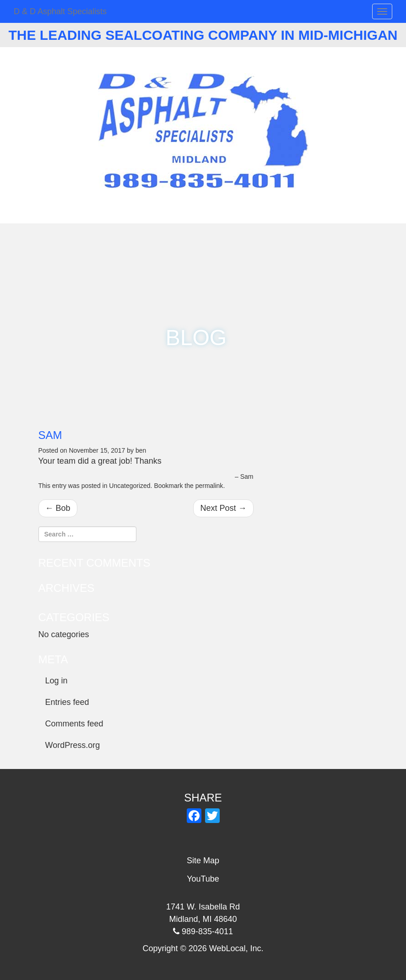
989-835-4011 (207, 62)
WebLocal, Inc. (236, 948)
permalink (209, 486)
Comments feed (74, 724)
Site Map (203, 861)
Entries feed (67, 702)
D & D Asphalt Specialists (60, 11)
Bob (58, 508)
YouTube (203, 879)
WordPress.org (73, 745)
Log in (57, 681)
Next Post (223, 508)
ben (141, 450)
